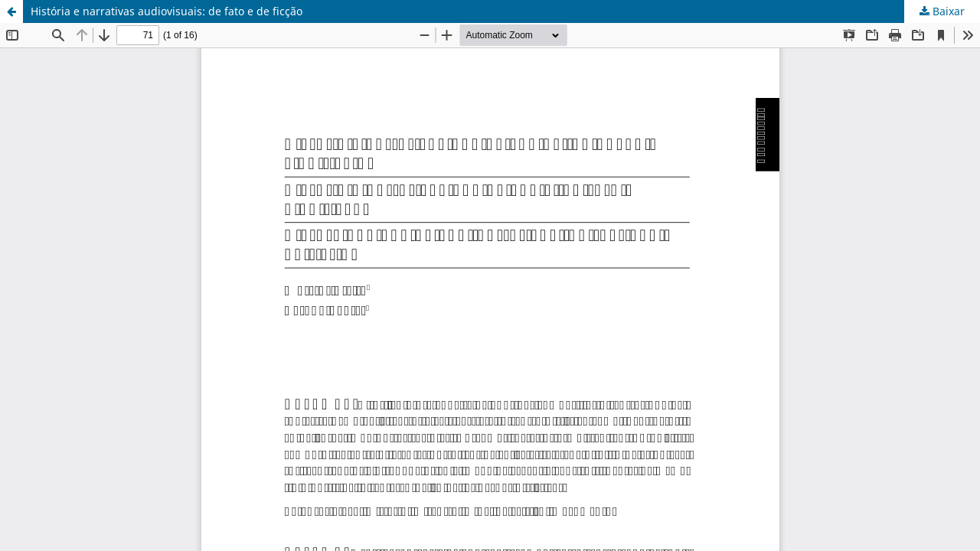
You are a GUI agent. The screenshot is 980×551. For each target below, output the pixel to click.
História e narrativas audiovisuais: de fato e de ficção (167, 11)
